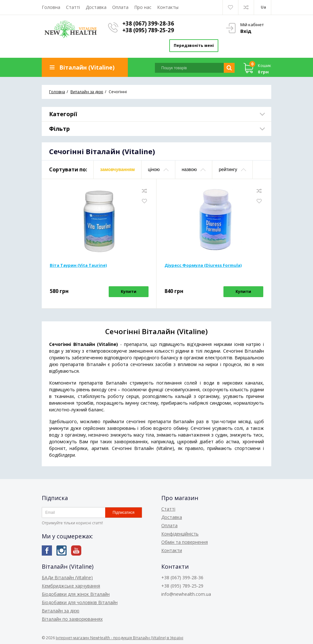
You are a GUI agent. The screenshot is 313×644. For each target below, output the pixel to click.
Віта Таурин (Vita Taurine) (78, 265)
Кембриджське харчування (71, 586)
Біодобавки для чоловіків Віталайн (80, 602)
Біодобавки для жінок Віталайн (76, 594)
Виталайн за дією (61, 611)
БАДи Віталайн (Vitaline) (67, 577)
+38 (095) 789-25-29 (148, 30)
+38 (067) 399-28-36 (148, 23)
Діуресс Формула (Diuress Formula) (203, 265)
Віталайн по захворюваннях (72, 619)
